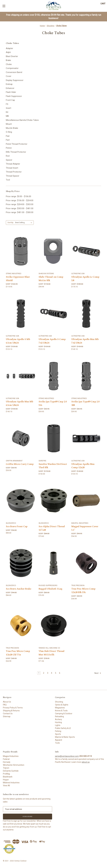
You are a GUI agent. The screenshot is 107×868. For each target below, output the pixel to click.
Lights (58, 725)
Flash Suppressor (14, 96)
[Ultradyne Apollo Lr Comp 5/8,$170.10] (86, 251)
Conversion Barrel (14, 72)
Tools (57, 743)
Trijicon (6, 768)
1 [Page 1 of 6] (39, 673)
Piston (9, 148)
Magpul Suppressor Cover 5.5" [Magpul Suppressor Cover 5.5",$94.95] (85, 528)
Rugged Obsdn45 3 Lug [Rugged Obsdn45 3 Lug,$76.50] (50, 589)
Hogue (6, 780)
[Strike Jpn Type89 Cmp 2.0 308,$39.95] (86, 376)
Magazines (60, 708)
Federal (6, 759)
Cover (9, 76)
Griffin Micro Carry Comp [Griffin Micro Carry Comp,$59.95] (20, 464)
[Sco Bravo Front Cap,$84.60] (21, 501)
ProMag (6, 774)
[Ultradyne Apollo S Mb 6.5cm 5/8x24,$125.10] (21, 314)
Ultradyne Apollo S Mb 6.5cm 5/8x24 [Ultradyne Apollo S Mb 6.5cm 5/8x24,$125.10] (18, 341)
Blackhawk (8, 777)
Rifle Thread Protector (16, 152)
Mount (9, 124)
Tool (8, 180)
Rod (8, 156)
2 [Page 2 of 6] (44, 673)
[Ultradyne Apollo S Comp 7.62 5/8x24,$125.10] (53, 314)
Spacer (9, 160)
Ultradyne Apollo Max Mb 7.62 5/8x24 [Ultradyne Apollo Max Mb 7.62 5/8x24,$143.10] (85, 341)
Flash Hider (11, 92)
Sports (58, 734)
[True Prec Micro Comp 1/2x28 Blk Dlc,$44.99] (86, 563)
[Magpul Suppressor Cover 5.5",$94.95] (86, 501)
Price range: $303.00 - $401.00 (20, 208)
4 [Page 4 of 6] (52, 673)
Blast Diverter (12, 56)
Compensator (12, 68)
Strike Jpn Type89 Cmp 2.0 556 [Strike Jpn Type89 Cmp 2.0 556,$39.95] (53, 404)
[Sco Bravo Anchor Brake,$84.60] (21, 563)
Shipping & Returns (11, 711)
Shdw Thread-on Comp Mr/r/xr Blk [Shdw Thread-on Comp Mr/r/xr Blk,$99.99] (51, 279)
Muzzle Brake (12, 128)
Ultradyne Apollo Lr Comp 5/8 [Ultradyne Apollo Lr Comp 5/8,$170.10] (85, 279)
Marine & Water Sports (65, 737)
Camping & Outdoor (64, 714)
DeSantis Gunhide (11, 771)
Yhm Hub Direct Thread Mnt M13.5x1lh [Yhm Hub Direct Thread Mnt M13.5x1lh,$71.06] (51, 653)
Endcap (9, 84)
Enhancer (10, 88)
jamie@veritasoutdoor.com (67, 756)
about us (86, 762)
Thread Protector (14, 172)
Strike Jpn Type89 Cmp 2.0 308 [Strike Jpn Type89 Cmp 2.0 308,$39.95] (85, 404)
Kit (7, 112)
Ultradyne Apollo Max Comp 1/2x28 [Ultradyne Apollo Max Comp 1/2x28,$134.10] (83, 466)
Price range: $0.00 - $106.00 (18, 196)
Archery (59, 719)
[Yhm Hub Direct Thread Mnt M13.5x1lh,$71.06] (53, 625)
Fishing (58, 731)
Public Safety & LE (63, 728)
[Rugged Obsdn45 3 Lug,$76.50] (53, 563)
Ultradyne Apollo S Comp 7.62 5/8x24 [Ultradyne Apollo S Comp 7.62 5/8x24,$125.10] (52, 341)
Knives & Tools (61, 711)
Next (98, 673)
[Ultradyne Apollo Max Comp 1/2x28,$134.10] (86, 438)
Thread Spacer (13, 176)
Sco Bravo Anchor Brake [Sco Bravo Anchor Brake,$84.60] (19, 589)
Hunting (58, 722)
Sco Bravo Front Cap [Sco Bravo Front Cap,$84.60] (17, 527)
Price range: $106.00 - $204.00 (20, 200)
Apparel (59, 740)
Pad (8, 136)
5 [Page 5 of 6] (56, 673)
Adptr (8, 52)
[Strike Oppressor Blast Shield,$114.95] (21, 251)
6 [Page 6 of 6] (60, 673)
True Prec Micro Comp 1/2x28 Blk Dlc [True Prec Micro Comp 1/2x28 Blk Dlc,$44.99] (83, 591)
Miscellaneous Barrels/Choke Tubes (22, 120)
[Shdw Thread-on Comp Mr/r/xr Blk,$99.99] (53, 251)
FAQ (5, 705)
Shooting (59, 702)
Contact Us (8, 714)
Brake (8, 60)
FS (7, 104)
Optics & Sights (62, 705)
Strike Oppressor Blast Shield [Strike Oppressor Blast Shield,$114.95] (18, 279)
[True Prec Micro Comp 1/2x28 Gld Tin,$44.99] (21, 625)
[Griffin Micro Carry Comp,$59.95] (21, 438)
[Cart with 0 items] (103, 4)
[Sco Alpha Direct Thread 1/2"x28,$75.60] (53, 501)
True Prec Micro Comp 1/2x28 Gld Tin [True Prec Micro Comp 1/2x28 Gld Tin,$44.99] (18, 653)
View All (6, 786)
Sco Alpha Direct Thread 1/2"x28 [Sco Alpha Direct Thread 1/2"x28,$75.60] (52, 528)
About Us (7, 702)
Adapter (9, 48)
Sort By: (11, 222)
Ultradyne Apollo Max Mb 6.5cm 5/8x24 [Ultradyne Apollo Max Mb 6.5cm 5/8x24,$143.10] (20, 404)
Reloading (59, 716)
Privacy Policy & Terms (13, 708)
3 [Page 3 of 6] (48, 673)
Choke (9, 64)
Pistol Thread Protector (17, 144)
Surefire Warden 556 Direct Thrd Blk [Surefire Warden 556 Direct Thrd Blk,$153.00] (53, 466)
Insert (8, 108)
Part (8, 140)
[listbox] (24, 223)
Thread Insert (12, 168)
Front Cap (10, 100)
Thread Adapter (13, 164)
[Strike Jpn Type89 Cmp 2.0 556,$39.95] (53, 376)
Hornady (7, 762)
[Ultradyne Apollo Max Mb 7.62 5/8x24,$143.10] (86, 314)
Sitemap (7, 716)
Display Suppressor (15, 80)
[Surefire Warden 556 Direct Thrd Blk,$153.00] (53, 438)
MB (7, 116)
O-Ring (9, 132)
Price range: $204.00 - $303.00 (20, 204)
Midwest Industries (11, 783)
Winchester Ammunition (14, 765)
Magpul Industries (11, 756)
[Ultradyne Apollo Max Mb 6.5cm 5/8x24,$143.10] (21, 376)
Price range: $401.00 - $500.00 (20, 212)
